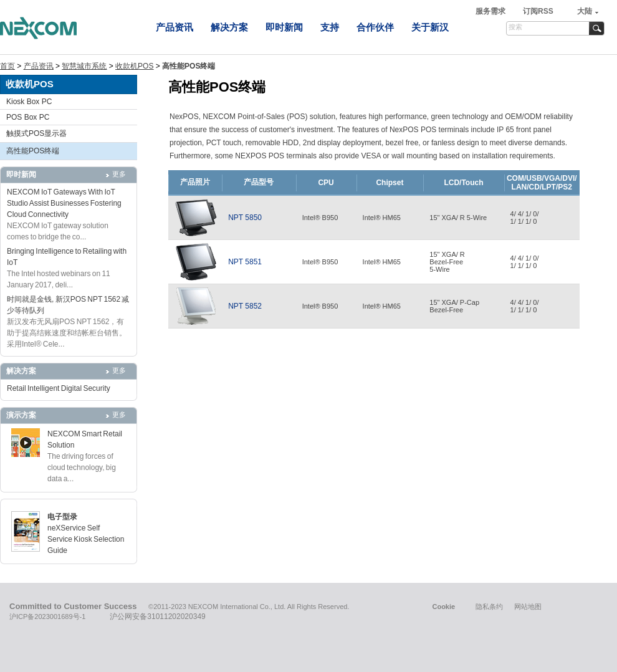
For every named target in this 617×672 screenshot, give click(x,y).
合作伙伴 (375, 27)
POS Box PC (28, 117)
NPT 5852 (245, 306)
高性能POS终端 (33, 151)
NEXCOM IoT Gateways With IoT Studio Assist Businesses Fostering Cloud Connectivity (64, 203)
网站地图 (528, 607)
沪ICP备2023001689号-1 (47, 617)
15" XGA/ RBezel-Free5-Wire (447, 262)
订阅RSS (538, 11)
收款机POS (134, 66)
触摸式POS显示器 (36, 133)
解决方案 (229, 27)
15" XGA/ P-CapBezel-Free (454, 306)
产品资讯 (175, 27)
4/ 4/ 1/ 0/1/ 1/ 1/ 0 (525, 218)
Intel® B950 (320, 218)
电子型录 (62, 517)
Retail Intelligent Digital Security (59, 388)
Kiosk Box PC (29, 102)
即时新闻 (284, 27)
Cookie (443, 607)
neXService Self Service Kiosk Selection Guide (86, 539)
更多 (119, 174)
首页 (7, 66)
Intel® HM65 (382, 218)
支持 (330, 27)
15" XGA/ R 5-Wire (458, 218)
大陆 (585, 11)
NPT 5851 (245, 262)
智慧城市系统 (84, 66)
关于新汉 (430, 27)
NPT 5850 (245, 218)
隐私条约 (489, 607)
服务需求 (491, 11)
